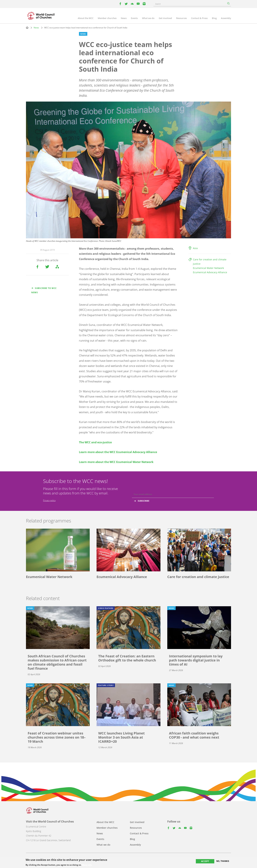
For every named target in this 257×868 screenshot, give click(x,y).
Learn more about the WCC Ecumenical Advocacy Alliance (118, 452)
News (124, 18)
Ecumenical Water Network (208, 268)
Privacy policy (49, 500)
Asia (195, 248)
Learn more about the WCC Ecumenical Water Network (116, 462)
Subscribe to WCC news (44, 290)
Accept (205, 861)
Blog (214, 18)
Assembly (226, 18)
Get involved (165, 18)
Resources (181, 18)
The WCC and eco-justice (95, 442)
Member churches (107, 18)
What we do (148, 18)
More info (87, 865)
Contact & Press (199, 18)
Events (134, 18)
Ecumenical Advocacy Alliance (210, 272)
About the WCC (86, 18)
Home (27, 28)
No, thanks (223, 861)
